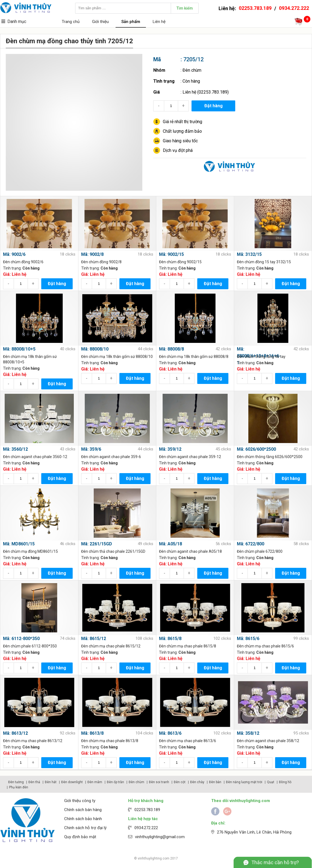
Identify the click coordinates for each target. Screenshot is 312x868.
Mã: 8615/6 (248, 639)
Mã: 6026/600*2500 (256, 449)
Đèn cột (180, 782)
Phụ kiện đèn (19, 787)
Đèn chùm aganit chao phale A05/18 (190, 551)
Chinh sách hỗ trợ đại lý (85, 828)
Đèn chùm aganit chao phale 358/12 (268, 741)
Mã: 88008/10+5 (19, 349)
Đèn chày (197, 782)
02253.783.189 (255, 8)
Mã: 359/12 (170, 449)
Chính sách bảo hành (83, 819)
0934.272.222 (294, 8)
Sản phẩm (131, 22)
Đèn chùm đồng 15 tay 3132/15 (264, 262)
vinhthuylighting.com (154, 858)
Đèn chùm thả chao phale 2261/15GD (113, 551)
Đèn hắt (51, 782)
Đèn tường (16, 782)
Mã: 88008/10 (95, 349)
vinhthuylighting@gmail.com (160, 837)
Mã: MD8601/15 (19, 544)
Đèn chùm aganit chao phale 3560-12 (35, 457)
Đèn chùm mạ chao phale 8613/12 (33, 741)
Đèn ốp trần (115, 782)
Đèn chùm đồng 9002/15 (180, 262)
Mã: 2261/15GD (97, 544)
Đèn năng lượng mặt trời (244, 782)
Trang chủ (71, 22)
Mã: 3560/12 (15, 449)
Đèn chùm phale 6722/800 (260, 551)
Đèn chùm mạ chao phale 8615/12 (111, 646)
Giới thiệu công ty (80, 801)
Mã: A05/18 (170, 544)
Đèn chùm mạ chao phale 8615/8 (188, 646)
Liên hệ (159, 22)
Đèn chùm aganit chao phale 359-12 (190, 457)
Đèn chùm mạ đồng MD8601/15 (30, 551)
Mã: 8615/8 (170, 639)
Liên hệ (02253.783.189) (206, 92)
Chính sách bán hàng (83, 810)
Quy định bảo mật (80, 837)
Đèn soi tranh (159, 782)
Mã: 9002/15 (171, 254)
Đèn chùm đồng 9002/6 (23, 262)
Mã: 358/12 (248, 733)
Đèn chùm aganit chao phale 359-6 (111, 457)
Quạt (271, 782)
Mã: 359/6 (91, 449)
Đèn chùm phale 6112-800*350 (30, 646)
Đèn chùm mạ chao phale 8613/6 (188, 741)
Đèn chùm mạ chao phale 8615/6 (265, 646)
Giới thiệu (100, 22)
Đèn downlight (72, 782)
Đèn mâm (95, 782)
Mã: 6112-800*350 (21, 639)
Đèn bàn (215, 782)
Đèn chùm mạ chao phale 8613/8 (110, 741)
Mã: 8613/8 (92, 733)
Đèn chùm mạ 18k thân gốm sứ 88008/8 (194, 357)
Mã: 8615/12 (94, 639)
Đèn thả (34, 782)
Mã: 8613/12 (15, 733)
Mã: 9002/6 (14, 254)
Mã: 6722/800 (251, 544)
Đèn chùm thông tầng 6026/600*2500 (270, 457)
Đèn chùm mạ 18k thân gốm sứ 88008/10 (117, 357)
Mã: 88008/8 (171, 349)
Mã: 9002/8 (92, 254)
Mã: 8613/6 (170, 733)
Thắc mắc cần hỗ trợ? (275, 862)
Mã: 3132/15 (249, 254)
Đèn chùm (192, 70)
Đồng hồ (285, 782)
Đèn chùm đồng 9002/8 (101, 262)
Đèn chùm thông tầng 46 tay (261, 357)
